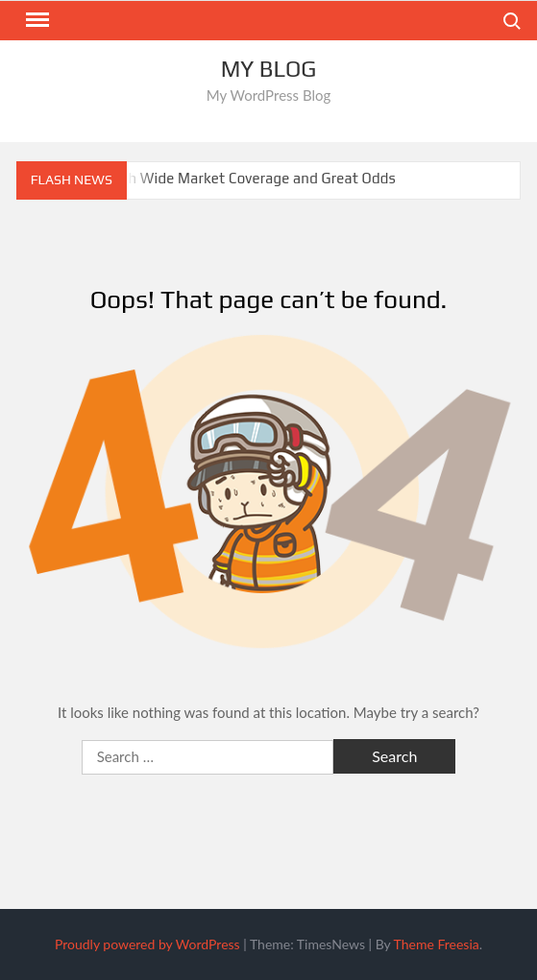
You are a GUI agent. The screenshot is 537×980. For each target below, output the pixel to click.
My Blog (269, 69)
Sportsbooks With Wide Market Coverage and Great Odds (207, 178)
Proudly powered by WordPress (147, 944)
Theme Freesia (437, 944)
